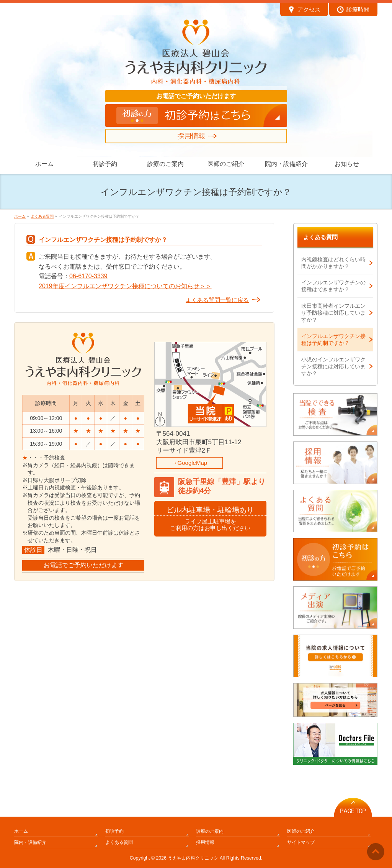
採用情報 (191, 136)
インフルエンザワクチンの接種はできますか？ (333, 286)
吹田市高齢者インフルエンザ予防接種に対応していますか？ (333, 313)
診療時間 (353, 10)
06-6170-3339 (88, 276)
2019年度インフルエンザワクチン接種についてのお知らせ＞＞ (125, 286)
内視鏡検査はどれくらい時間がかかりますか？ (333, 263)
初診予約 (114, 831)
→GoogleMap (190, 463)
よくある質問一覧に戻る (217, 300)
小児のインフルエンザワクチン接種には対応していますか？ (333, 366)
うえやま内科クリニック (193, 858)
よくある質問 (320, 237)
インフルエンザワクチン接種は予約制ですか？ (333, 340)
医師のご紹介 (301, 831)
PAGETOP (353, 805)
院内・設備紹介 (30, 842)
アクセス (304, 10)
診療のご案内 (210, 831)
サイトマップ (301, 842)
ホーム (21, 831)
